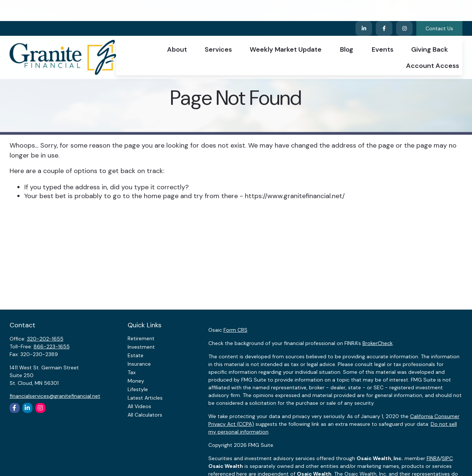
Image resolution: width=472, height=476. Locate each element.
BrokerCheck (378, 343)
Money (136, 381)
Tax (132, 372)
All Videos (139, 406)
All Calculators (145, 415)
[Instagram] (40, 408)
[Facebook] (384, 7)
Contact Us (439, 7)
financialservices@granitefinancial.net (55, 396)
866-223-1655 (52, 346)
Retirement (141, 338)
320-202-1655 (45, 339)
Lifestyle (138, 389)
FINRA (433, 458)
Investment (141, 347)
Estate (136, 355)
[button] (177, 28)
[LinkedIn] (364, 7)
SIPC (447, 458)
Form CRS (235, 330)
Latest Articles (145, 398)
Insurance (139, 364)
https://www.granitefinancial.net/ (295, 196)
